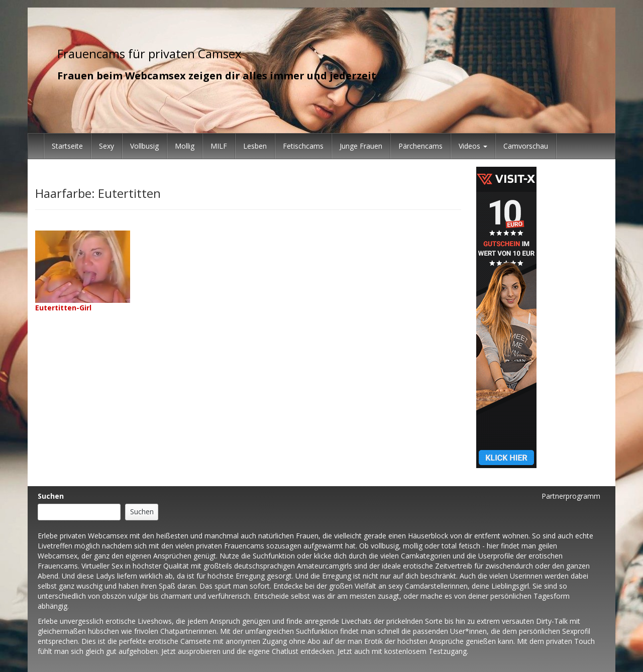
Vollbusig (144, 146)
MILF (219, 146)
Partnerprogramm (571, 496)
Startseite (67, 146)
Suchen (51, 496)
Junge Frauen (361, 146)
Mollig (185, 146)
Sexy (106, 146)
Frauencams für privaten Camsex (149, 53)
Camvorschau (526, 146)
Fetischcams (303, 146)
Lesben (255, 146)
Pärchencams (420, 146)
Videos (473, 146)
